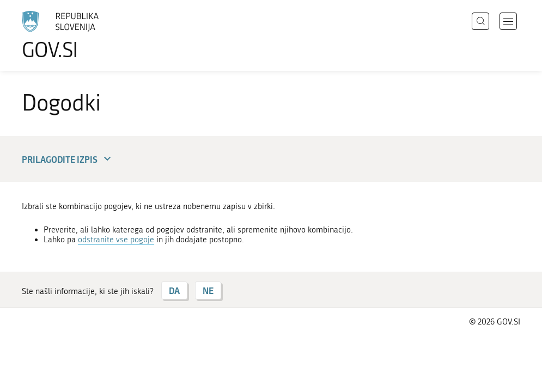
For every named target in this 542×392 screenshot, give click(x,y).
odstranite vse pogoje (116, 240)
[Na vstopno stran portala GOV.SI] (76, 35)
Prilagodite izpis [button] (68, 159)
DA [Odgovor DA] (174, 290)
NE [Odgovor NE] (208, 290)
